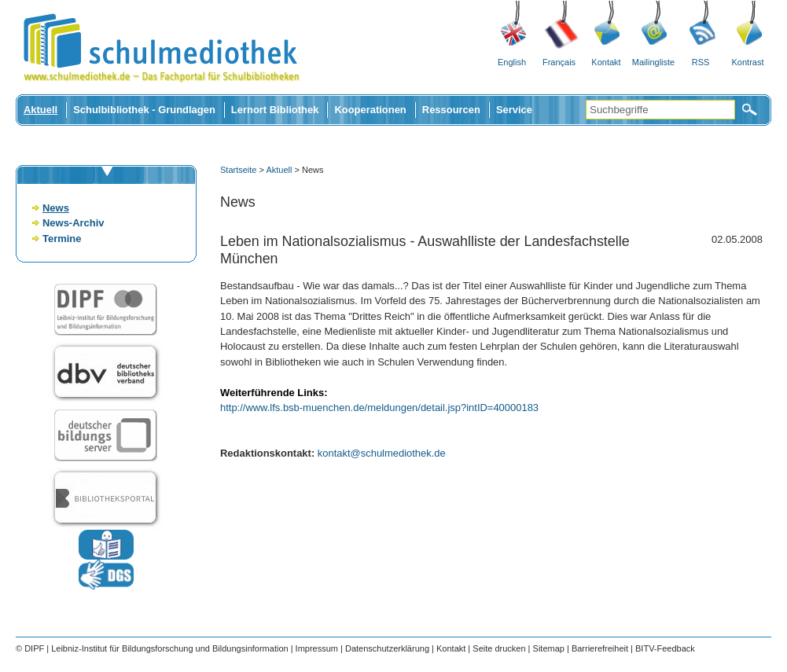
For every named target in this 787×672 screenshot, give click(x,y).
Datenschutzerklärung (387, 648)
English (512, 62)
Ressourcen (451, 110)
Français (559, 62)
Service (514, 110)
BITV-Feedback (665, 648)
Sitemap (549, 648)
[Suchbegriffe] (660, 110)
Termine (62, 239)
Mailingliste (653, 62)
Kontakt (606, 62)
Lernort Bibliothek (275, 110)
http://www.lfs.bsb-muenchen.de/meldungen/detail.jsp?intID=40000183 (379, 408)
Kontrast (748, 62)
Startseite (238, 170)
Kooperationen (370, 110)
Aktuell (40, 110)
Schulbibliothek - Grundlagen (144, 110)
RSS (701, 62)
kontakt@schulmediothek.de (382, 453)
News (56, 208)
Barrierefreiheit (600, 648)
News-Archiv (73, 223)
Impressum (317, 648)
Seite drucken (499, 648)
